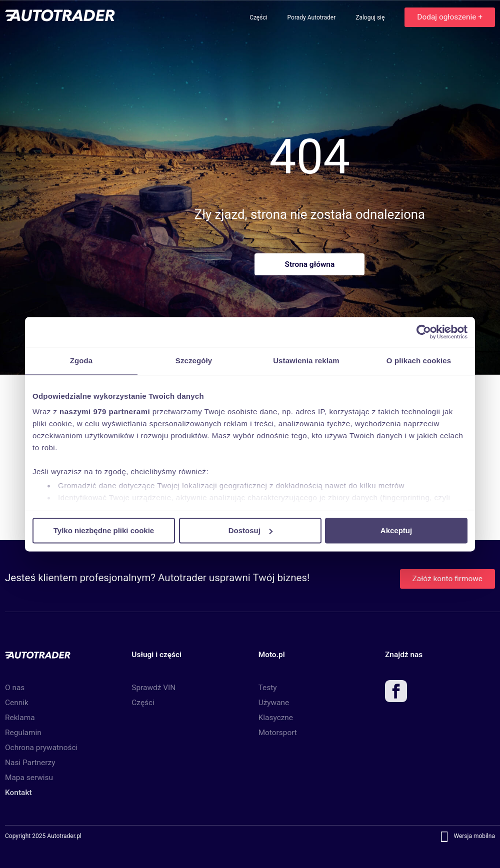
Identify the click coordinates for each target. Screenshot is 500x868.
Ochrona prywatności (41, 748)
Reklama (20, 718)
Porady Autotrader (312, 17)
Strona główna (309, 264)
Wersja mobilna (474, 837)
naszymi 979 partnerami (105, 412)
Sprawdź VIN (153, 688)
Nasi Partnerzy (30, 763)
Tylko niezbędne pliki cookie (104, 530)
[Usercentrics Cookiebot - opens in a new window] (424, 332)
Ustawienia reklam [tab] (306, 361)
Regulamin (23, 733)
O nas (15, 688)
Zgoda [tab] (81, 361)
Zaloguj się (371, 17)
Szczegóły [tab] (194, 361)
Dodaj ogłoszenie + (450, 17)
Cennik (17, 703)
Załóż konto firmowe (447, 579)
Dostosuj (250, 530)
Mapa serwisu (29, 778)
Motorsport (278, 733)
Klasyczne (276, 718)
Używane (274, 703)
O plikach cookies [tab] (419, 361)
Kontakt (18, 793)
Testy (268, 688)
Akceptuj (396, 530)
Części (259, 17)
